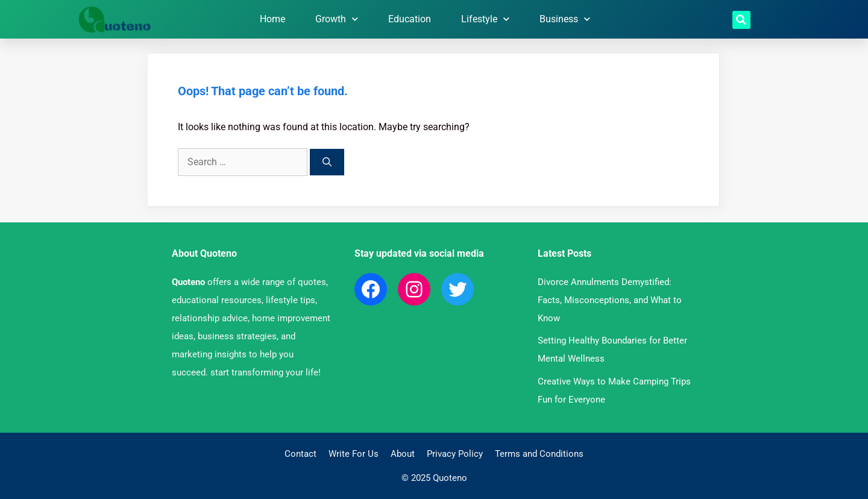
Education (410, 19)
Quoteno (188, 282)
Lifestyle (485, 19)
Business (565, 19)
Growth (337, 19)
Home (272, 19)
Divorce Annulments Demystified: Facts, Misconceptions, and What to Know (610, 300)
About (403, 454)
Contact (300, 454)
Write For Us (354, 454)
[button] (741, 20)
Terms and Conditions (539, 454)
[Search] (327, 162)
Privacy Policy (455, 454)
